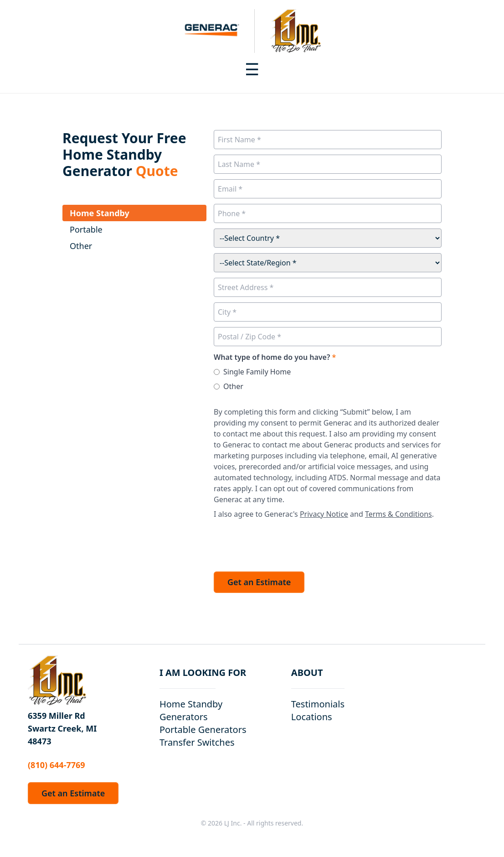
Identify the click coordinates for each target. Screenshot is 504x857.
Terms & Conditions (399, 514)
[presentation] (283, 543)
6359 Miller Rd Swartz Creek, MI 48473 (62, 728)
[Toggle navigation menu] (252, 69)
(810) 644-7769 (57, 765)
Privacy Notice (324, 514)
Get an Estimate (259, 582)
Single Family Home (257, 372)
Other (233, 386)
